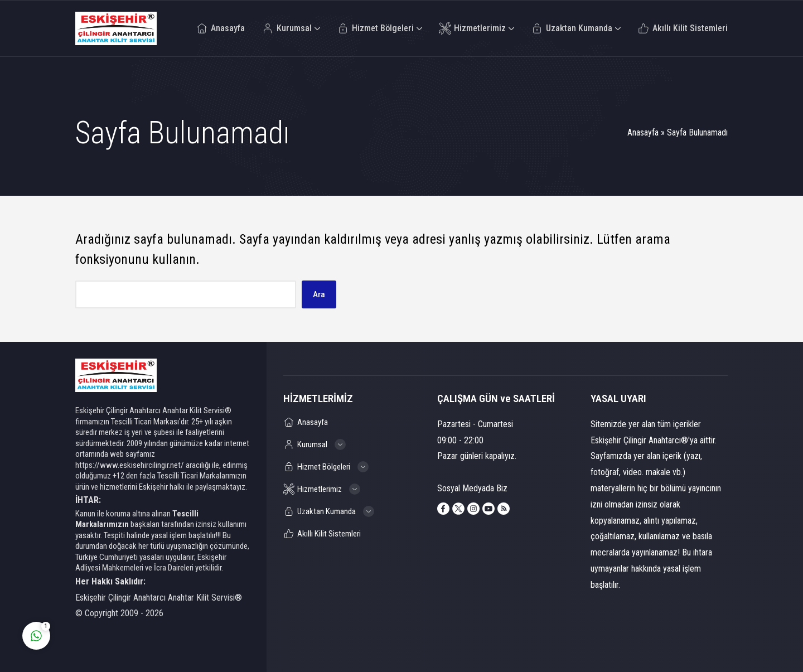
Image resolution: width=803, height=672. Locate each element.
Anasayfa (643, 132)
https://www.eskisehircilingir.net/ (130, 465)
